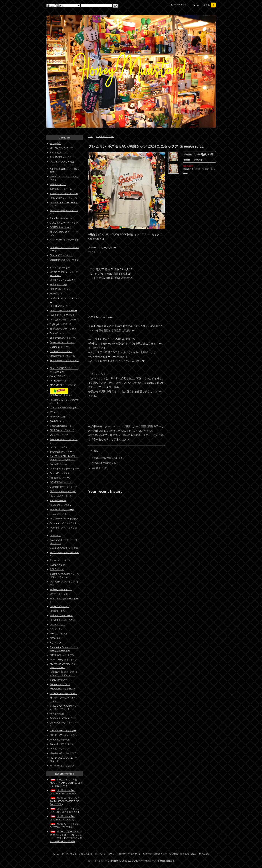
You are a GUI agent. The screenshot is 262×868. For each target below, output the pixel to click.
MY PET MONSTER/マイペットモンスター (64, 666)
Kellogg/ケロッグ (59, 285)
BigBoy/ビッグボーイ (61, 324)
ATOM (206, 854)
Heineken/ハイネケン (61, 478)
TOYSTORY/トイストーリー (64, 311)
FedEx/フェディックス (61, 589)
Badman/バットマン (60, 347)
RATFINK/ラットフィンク (62, 315)
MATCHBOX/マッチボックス (64, 519)
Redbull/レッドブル (60, 473)
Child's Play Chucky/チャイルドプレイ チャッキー (64, 575)
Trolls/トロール (58, 421)
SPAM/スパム (56, 294)
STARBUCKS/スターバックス (64, 548)
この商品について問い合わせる (107, 458)
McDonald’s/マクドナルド (63, 491)
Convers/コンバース (60, 560)
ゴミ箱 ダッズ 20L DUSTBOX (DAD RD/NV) (62, 818)
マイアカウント (182, 5)
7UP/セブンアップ (59, 435)
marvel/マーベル (58, 514)
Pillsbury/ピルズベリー (61, 255)
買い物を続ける (100, 468)
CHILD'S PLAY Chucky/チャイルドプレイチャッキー (64, 707)
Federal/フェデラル (60, 740)
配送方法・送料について (155, 854)
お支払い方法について (130, 854)
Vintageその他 (57, 714)
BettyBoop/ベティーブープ (64, 487)
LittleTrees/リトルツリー (62, 395)
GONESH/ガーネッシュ (61, 482)
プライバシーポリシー (106, 854)
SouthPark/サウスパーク (62, 510)
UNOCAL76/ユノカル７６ (63, 280)
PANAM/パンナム (59, 464)
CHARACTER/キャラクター (63, 157)
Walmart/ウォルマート (61, 615)
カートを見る (206, 5)
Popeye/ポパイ (58, 376)
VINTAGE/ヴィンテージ (61, 148)
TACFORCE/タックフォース (63, 693)
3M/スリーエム (57, 611)
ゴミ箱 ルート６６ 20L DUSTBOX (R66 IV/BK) (64, 826)
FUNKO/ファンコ (58, 634)
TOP (90, 136)
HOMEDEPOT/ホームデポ (63, 620)
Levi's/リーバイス (59, 447)
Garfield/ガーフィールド (62, 189)
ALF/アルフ (55, 643)
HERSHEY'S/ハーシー (60, 306)
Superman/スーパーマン (62, 342)
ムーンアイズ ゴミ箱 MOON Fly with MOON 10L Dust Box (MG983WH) (66, 783)
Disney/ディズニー (59, 333)
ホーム (56, 854)
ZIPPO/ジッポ (57, 569)
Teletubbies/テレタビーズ (63, 718)
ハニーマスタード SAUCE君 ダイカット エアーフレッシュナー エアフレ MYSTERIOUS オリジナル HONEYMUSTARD (66, 836)
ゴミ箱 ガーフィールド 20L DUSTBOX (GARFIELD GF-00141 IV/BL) (65, 801)
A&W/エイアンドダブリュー (64, 193)
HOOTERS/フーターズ (61, 496)
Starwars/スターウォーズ (62, 356)
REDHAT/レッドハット (61, 289)
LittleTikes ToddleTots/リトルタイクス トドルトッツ (64, 674)
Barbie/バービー (58, 500)
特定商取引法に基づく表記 (182, 854)
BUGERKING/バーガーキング (64, 223)
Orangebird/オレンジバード (64, 320)
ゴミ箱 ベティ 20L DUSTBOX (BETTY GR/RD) (63, 792)
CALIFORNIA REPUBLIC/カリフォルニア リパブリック (64, 458)
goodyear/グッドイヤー (62, 452)
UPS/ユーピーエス (59, 594)
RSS (200, 854)
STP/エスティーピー (60, 268)
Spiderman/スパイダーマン (64, 338)
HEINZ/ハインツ (58, 184)
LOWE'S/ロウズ (57, 625)
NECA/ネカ (55, 638)
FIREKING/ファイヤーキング (64, 735)
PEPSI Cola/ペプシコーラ (62, 430)
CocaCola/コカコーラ (61, 426)
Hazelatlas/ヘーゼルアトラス (64, 753)
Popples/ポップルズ (60, 684)
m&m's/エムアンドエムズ (63, 689)
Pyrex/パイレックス (60, 749)
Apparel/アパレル (105, 136)
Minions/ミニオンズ (60, 417)
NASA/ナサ (55, 536)
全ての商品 (55, 143)
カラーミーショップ (98, 861)
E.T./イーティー (58, 629)
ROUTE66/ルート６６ (61, 227)
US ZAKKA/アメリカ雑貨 (62, 162)
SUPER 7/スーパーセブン (62, 655)
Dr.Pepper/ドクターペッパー (64, 469)
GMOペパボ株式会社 (144, 861)
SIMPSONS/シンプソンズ (62, 766)
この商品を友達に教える (104, 463)
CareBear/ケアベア (60, 680)
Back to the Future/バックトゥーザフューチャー (64, 649)
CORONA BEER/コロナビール (64, 408)
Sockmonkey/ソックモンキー (64, 523)
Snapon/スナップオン (61, 505)
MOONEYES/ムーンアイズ (63, 385)
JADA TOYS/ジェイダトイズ (64, 660)
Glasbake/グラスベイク (62, 744)
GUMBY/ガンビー (59, 565)
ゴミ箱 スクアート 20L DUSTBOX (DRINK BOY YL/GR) (65, 810)
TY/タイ (54, 412)
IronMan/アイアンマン (61, 351)
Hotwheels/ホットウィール (63, 198)
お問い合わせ (86, 854)
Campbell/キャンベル (61, 218)
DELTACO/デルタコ (60, 606)
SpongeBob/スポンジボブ (63, 329)
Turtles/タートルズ (59, 381)
